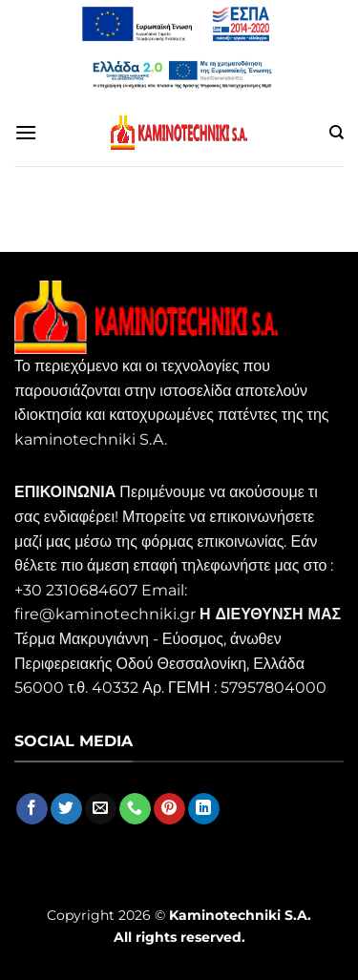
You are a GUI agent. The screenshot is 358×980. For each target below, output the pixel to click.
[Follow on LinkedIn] (204, 809)
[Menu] (26, 132)
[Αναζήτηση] (337, 133)
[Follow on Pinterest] (169, 809)
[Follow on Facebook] (32, 809)
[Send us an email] (101, 809)
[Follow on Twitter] (66, 809)
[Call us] (135, 809)
